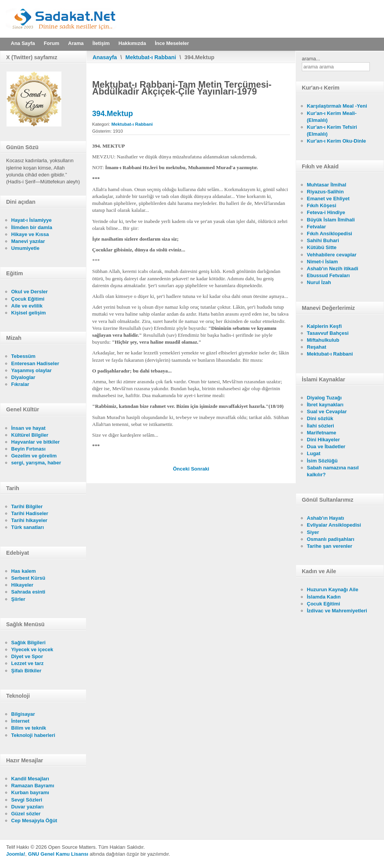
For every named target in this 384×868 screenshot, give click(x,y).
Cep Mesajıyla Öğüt (34, 821)
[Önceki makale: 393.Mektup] (182, 469)
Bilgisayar (23, 714)
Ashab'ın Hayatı (325, 518)
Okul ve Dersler (29, 292)
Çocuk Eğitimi (28, 299)
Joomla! (16, 854)
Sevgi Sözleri (27, 800)
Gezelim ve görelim (34, 456)
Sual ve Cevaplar (327, 412)
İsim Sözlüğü (322, 461)
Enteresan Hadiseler (35, 363)
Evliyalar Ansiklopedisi (334, 525)
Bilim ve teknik (29, 728)
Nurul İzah (319, 282)
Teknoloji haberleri (33, 735)
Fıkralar (20, 384)
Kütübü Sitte (322, 247)
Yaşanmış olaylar (31, 370)
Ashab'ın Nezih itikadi (333, 269)
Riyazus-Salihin (325, 192)
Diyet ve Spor (27, 656)
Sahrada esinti (28, 592)
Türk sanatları (27, 527)
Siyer (313, 532)
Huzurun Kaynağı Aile (333, 589)
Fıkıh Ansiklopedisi (329, 234)
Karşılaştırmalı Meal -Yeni (337, 106)
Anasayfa (105, 57)
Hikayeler (22, 585)
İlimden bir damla (32, 227)
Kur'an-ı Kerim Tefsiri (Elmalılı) (332, 131)
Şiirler (18, 599)
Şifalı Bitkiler (26, 671)
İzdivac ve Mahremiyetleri (337, 611)
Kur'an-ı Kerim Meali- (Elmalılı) (332, 117)
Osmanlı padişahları (331, 539)
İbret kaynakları (325, 405)
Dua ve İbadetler (326, 446)
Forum (51, 43)
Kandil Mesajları (30, 779)
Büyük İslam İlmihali (331, 220)
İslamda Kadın (324, 597)
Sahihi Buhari (323, 240)
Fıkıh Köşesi (322, 205)
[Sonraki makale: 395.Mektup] (200, 469)
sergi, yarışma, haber (36, 463)
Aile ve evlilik (27, 306)
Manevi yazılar (28, 241)
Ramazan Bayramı (33, 786)
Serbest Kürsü (28, 578)
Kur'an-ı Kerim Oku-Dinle (336, 141)
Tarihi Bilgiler (27, 506)
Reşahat (317, 347)
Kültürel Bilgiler (30, 435)
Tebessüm (23, 356)
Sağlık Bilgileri (28, 643)
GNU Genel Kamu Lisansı (58, 854)
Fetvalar (316, 227)
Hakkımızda (132, 43)
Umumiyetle (25, 248)
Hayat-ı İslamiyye (31, 220)
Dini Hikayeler (323, 440)
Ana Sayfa (23, 43)
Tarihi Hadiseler (30, 513)
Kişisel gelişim (28, 313)
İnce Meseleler (172, 43)
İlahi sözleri (320, 426)
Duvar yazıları (27, 807)
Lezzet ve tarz (27, 663)
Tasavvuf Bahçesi (328, 333)
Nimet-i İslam (322, 262)
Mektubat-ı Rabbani (151, 57)
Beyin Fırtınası (28, 449)
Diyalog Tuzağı (324, 398)
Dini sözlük (320, 418)
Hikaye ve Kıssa (30, 234)
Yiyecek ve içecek (32, 649)
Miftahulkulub (323, 340)
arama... (311, 59)
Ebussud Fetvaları (328, 275)
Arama (76, 43)
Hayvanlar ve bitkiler (35, 442)
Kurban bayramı (30, 792)
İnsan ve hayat (28, 428)
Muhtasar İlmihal (327, 185)
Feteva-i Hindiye (326, 212)
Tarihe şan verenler (329, 546)
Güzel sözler (26, 814)
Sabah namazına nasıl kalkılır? (333, 471)
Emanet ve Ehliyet (328, 199)
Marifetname (322, 433)
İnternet (20, 721)
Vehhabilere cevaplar (332, 255)
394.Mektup (113, 113)
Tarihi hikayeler (29, 520)
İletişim (101, 43)
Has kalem (23, 571)
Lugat (314, 453)
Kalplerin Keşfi (324, 326)
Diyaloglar (23, 377)
